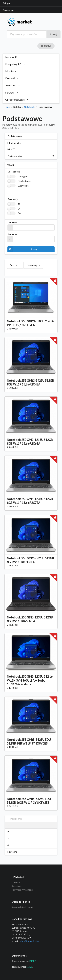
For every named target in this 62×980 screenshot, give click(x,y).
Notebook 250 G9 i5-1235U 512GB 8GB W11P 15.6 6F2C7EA (30, 501)
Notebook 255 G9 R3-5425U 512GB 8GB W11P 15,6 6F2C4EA (30, 382)
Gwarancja (13, 199)
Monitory (11, 71)
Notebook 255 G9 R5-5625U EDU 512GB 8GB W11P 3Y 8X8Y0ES (29, 741)
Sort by (15, 264)
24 (19, 209)
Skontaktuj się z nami (22, 907)
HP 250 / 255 (14, 143)
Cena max (12, 234)
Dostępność (14, 172)
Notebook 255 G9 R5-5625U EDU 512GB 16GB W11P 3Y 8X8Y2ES (29, 801)
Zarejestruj (8, 10)
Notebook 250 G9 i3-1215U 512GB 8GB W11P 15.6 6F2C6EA (30, 442)
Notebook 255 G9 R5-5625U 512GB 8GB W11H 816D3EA (30, 560)
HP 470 (11, 149)
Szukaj (53, 34)
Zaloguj (6, 3)
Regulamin (17, 886)
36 (19, 213)
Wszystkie (23, 186)
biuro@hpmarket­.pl (29, 941)
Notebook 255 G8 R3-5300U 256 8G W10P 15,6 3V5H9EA (31, 323)
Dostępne (23, 176)
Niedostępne (25, 181)
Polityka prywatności (22, 890)
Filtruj (22, 249)
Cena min (12, 223)
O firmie (16, 883)
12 (19, 204)
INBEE (33, 961)
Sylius (29, 967)
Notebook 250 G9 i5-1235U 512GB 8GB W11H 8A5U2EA (30, 619)
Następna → (14, 852)
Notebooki (30, 107)
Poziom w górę (31, 156)
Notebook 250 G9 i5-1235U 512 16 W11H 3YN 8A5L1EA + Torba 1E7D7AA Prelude (30, 680)
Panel (8, 107)
